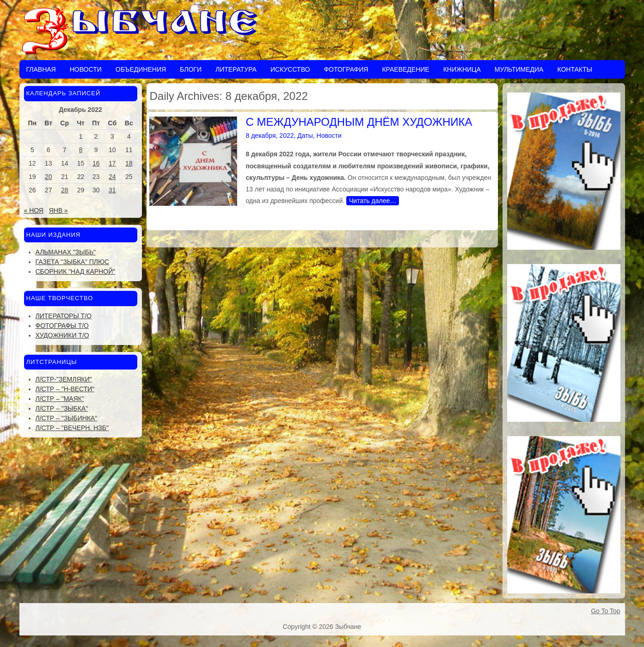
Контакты (575, 69)
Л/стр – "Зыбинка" (67, 418)
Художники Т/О (62, 335)
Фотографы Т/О (62, 326)
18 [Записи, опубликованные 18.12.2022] (129, 163)
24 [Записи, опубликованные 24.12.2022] (112, 177)
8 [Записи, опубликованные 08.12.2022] (81, 150)
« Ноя (34, 210)
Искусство (290, 69)
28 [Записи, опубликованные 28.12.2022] (65, 190)
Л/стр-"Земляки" (64, 379)
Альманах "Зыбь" (66, 252)
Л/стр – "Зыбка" (62, 408)
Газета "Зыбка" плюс (73, 262)
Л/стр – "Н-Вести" (65, 389)
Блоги (191, 69)
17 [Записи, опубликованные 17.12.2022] (112, 163)
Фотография (346, 69)
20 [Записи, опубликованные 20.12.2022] (49, 177)
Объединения (141, 69)
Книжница (462, 69)
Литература (236, 69)
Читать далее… (373, 201)
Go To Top (605, 611)
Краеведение (405, 69)
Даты (305, 136)
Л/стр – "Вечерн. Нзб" (72, 428)
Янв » (58, 210)
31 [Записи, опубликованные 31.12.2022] (112, 190)
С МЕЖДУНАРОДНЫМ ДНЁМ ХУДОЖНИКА (359, 122)
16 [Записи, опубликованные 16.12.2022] (96, 163)
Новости (86, 69)
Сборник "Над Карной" (76, 271)
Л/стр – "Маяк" (60, 399)
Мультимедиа (519, 69)
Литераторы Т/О (64, 316)
